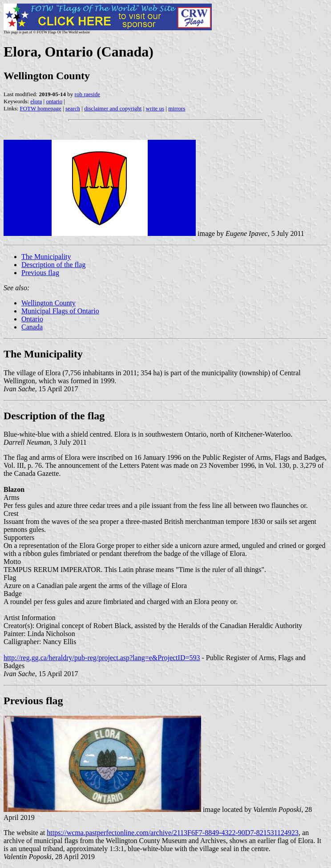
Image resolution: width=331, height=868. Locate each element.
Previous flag (40, 273)
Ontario (32, 319)
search (73, 108)
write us (155, 108)
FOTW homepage (40, 108)
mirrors (177, 108)
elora (36, 101)
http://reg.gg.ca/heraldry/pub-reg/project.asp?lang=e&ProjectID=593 (102, 658)
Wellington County (48, 303)
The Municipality (46, 257)
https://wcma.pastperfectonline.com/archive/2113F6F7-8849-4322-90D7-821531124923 (173, 833)
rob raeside (87, 94)
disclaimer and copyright (113, 108)
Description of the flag (53, 265)
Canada (32, 327)
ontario (54, 101)
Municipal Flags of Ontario (60, 311)
